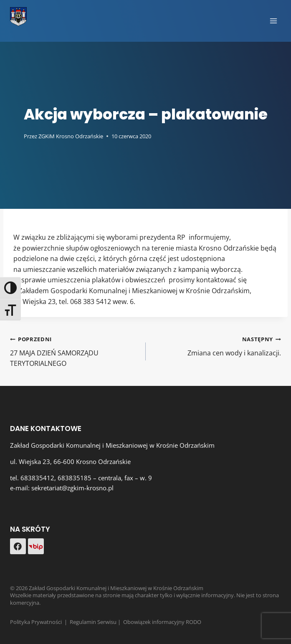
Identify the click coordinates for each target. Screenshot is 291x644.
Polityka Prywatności (36, 622)
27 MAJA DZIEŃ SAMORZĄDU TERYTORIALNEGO (75, 351)
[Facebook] (18, 546)
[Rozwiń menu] (273, 21)
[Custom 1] (36, 546)
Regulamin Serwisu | (96, 622)
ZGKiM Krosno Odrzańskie (71, 136)
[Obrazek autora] (15, 136)
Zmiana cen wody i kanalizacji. (217, 346)
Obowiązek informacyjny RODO (162, 622)
